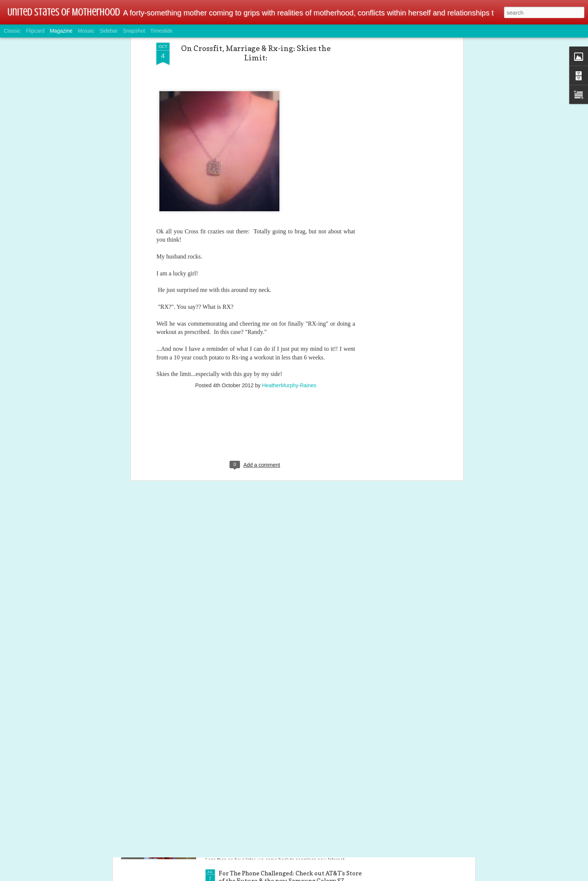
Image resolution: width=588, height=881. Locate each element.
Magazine (61, 31)
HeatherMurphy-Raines (289, 325)
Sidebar (109, 31)
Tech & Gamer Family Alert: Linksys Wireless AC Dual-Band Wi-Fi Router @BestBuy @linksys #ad (288, 792)
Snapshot (134, 31)
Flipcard (35, 31)
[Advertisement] (256, 373)
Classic (12, 31)
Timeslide (161, 31)
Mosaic (86, 31)
